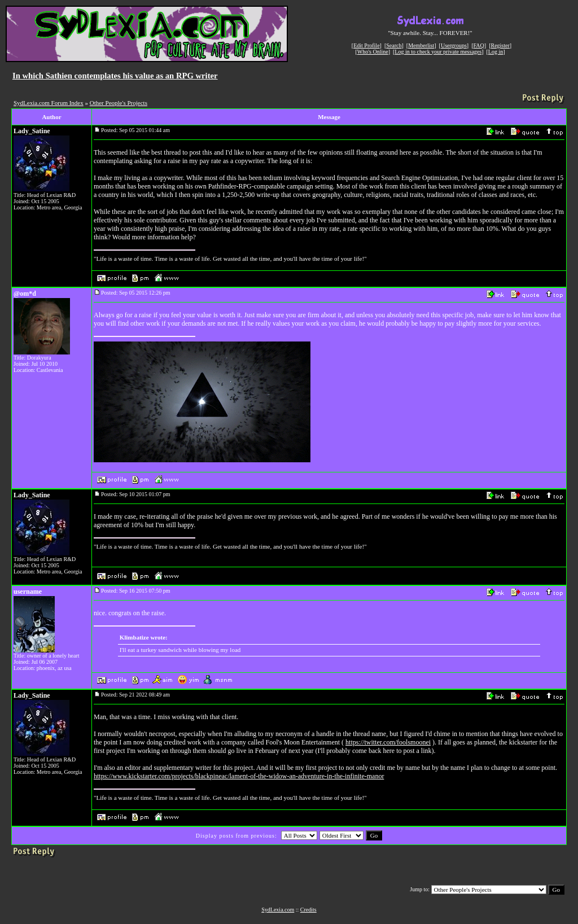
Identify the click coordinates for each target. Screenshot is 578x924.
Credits (308, 910)
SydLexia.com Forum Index (49, 103)
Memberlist (421, 45)
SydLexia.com (278, 910)
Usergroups (454, 45)
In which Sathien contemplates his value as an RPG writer (115, 76)
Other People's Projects (119, 103)
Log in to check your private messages (438, 52)
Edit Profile (366, 45)
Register (500, 45)
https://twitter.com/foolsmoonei (388, 742)
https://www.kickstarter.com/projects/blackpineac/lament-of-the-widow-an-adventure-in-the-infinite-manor (239, 776)
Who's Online (373, 52)
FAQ (479, 45)
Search (394, 45)
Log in (496, 52)
